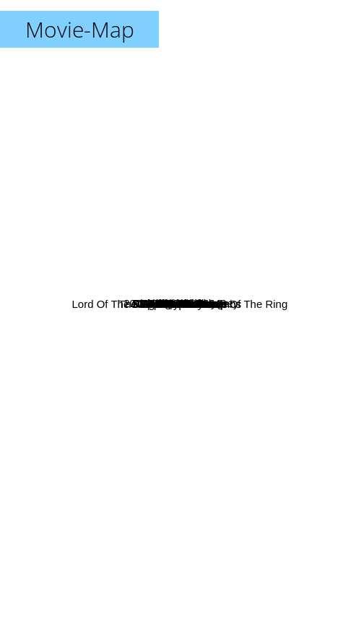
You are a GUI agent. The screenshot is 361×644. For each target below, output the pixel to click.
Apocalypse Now (214, 533)
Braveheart (244, 275)
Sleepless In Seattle (130, 422)
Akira (79, 547)
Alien (192, 422)
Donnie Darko (77, 176)
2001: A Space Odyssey (236, 152)
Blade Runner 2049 (189, 247)
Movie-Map (80, 29)
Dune (183, 119)
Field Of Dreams (131, 332)
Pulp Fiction (167, 85)
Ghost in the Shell (60, 546)
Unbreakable (203, 303)
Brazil (192, 269)
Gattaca (335, 193)
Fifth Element (290, 231)
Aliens (283, 453)
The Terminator (84, 374)
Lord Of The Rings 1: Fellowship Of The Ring (157, 292)
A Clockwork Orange (68, 106)
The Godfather (240, 432)
